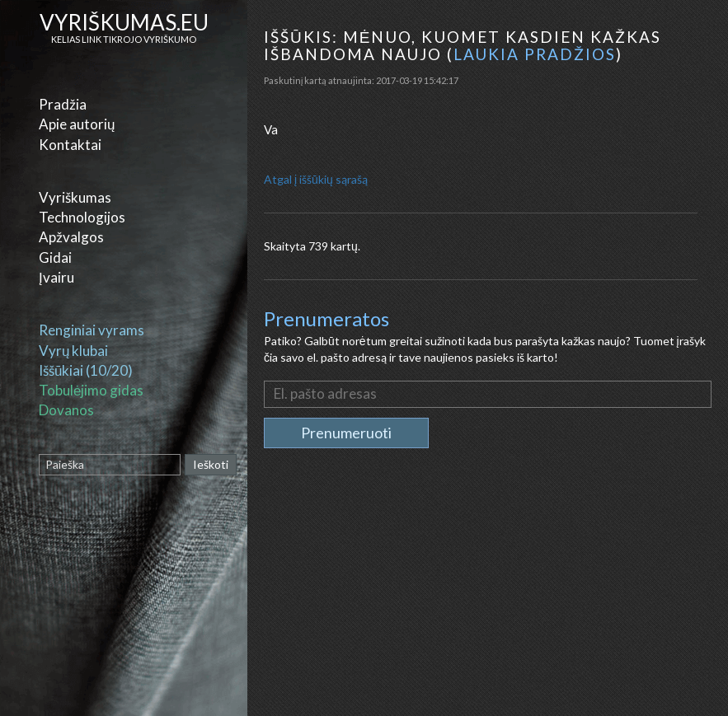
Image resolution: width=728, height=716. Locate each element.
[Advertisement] (490, 597)
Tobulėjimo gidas (91, 390)
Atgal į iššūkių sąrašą (316, 179)
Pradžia (63, 104)
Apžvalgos (71, 237)
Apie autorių (77, 124)
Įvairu (56, 277)
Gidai (55, 257)
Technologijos (82, 217)
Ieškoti (211, 464)
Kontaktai (70, 145)
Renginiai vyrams (92, 330)
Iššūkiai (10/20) (86, 370)
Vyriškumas (75, 197)
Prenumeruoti (346, 433)
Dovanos (66, 410)
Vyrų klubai (73, 351)
